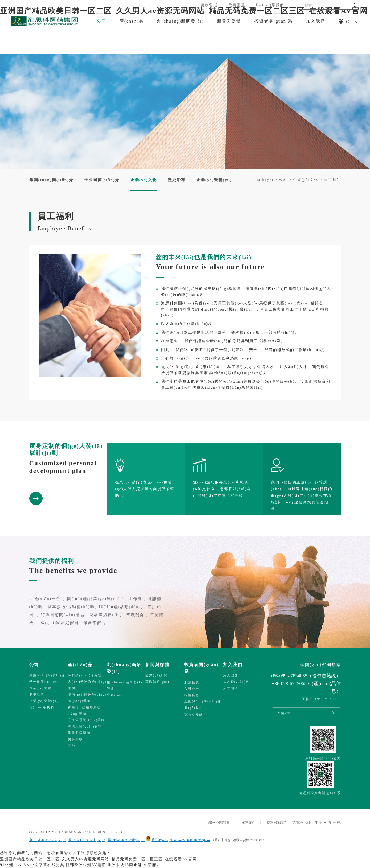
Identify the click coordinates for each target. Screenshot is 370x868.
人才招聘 (231, 688)
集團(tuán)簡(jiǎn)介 (52, 180)
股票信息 (192, 682)
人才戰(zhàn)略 (236, 682)
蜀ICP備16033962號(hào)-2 (87, 840)
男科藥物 (75, 739)
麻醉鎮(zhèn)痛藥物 (85, 675)
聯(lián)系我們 (270, 5)
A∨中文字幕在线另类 (44, 865)
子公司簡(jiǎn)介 (102, 180)
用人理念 (231, 675)
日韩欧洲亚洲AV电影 (86, 865)
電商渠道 (237, 5)
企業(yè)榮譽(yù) (214, 180)
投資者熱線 (194, 714)
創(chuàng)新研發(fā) (180, 21)
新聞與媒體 (229, 21)
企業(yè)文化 (306, 180)
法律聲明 (248, 822)
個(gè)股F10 (195, 708)
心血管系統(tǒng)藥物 (86, 720)
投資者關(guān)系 (274, 21)
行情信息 (192, 695)
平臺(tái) (115, 695)
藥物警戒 (209, 5)
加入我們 (316, 21)
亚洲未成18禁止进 (125, 865)
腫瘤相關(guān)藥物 (85, 726)
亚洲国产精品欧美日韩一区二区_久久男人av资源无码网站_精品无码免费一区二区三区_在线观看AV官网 (98, 859)
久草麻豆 (152, 865)
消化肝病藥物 (79, 733)
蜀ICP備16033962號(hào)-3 (126, 840)
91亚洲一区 (11, 865)
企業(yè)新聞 (156, 675)
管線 (111, 689)
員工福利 (332, 180)
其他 (72, 746)
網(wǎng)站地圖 (219, 822)
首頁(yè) (265, 180)
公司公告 (192, 689)
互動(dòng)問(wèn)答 (203, 701)
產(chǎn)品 (132, 21)
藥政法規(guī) (157, 682)
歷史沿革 (177, 180)
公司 (101, 21)
